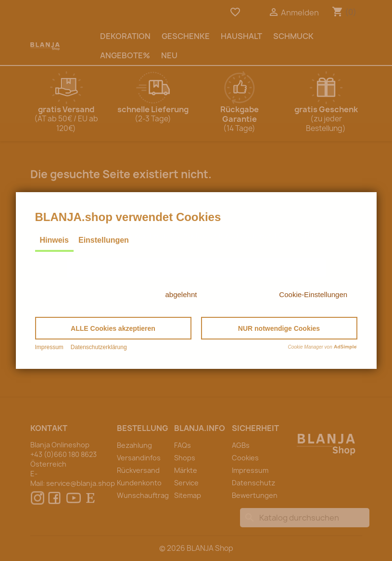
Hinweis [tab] (54, 240)
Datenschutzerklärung (99, 347)
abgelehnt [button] (181, 294)
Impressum (49, 347)
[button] (113, 328)
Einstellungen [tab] (104, 240)
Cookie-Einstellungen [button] (313, 294)
